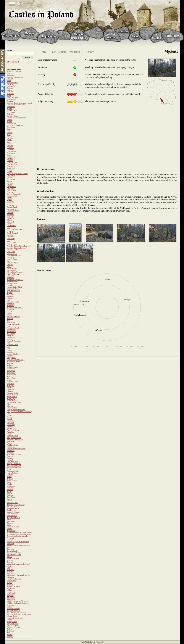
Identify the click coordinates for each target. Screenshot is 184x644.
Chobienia (10, 149)
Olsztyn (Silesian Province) (16, 410)
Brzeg (9, 135)
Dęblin (9, 198)
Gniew (9, 224)
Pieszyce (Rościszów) (14, 438)
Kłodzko (10, 298)
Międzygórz (11, 371)
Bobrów (10, 109)
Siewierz (10, 490)
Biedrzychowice (13, 97)
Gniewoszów (11, 226)
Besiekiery (11, 88)
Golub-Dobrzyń (12, 233)
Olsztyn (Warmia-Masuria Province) (20, 412)
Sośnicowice (11, 510)
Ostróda (10, 419)
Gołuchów (11, 235)
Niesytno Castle (12, 393)
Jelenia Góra (11, 270)
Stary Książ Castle (13, 518)
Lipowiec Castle (13, 345)
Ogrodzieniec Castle (14, 402)
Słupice (9, 493)
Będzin (9, 90)
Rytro (9, 482)
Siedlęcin (10, 488)
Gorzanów (11, 237)
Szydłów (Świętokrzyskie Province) (19, 532)
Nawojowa (11, 386)
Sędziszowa (11, 486)
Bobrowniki (11, 107)
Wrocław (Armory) (14, 609)
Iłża (8, 261)
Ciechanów (11, 166)
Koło (9, 300)
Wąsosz (10, 583)
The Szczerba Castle (14, 555)
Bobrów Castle (12, 110)
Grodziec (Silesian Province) (17, 248)
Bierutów (10, 101)
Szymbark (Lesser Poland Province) (19, 534)
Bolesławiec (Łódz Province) (17, 118)
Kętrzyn (10, 293)
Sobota (9, 501)
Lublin (9, 350)
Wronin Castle (12, 616)
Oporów (10, 417)
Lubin (9, 348)
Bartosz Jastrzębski (97, 642)
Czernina (10, 183)
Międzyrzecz (11, 374)
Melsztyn (10, 365)
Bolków (10, 120)
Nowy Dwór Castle (14, 395)
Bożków (10, 129)
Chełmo (10, 144)
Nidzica (10, 387)
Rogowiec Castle (13, 471)
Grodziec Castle (12, 250)
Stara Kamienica (13, 514)
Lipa (8, 343)
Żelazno (10, 635)
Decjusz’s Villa (12, 196)
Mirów (9, 376)
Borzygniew (11, 127)
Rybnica (10, 479)
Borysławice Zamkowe (15, 125)
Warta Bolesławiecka (14, 579)
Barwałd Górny (12, 83)
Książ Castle (11, 330)
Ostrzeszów (11, 421)
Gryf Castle (11, 252)
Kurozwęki (11, 334)
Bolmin (9, 122)
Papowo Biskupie (13, 430)
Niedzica (10, 391)
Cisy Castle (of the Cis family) (17, 174)
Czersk (9, 185)
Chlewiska (11, 148)
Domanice (10, 205)
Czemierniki (11, 179)
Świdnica (10, 540)
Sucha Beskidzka (13, 527)
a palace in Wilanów (14, 71)
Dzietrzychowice (13, 211)
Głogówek (11, 222)
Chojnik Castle (12, 157)
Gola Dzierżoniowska (14, 229)
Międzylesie (11, 373)
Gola (9, 228)
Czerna (9, 181)
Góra (9, 241)
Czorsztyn (10, 192)
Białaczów (11, 92)
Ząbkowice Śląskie (13, 627)
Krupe (9, 326)
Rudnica (10, 475)
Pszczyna (10, 456)
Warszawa (10, 577)
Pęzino (9, 434)
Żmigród (10, 637)
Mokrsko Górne (12, 382)
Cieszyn (10, 172)
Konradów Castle (13, 302)
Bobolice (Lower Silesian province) (19, 103)
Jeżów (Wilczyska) (13, 274)
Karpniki (10, 285)
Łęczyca (10, 356)
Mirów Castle (12, 378)
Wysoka (10, 620)
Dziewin (10, 213)
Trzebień (10, 562)
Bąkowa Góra (12, 86)
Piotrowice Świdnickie (15, 439)
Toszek (9, 557)
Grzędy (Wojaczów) (14, 255)
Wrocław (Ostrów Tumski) (16, 612)
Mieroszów (11, 369)
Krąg (9, 321)
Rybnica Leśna (12, 480)
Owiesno (10, 426)
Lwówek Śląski (12, 354)
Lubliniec (10, 352)
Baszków (10, 84)
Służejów (10, 495)
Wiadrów (10, 585)
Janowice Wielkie (13, 263)
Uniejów (10, 566)
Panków (10, 428)
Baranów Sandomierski (15, 77)
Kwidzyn (10, 335)
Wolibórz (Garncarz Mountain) (18, 601)
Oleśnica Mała (12, 408)
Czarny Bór (11, 176)
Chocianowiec (12, 151)
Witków (10, 590)
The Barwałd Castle (14, 553)
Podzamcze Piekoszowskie (16, 449)
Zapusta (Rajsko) (13, 625)
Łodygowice (11, 358)
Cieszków (10, 170)
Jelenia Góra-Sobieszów (15, 272)
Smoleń (10, 499)
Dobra (9, 203)
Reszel (9, 469)
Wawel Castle (12, 581)
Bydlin (9, 140)
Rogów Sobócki (12, 473)
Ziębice (9, 629)
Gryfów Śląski (12, 254)
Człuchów (10, 189)
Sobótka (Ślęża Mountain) (16, 505)
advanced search (13, 62)
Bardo (9, 81)
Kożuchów (11, 309)
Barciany (10, 79)
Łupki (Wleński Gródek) (15, 360)
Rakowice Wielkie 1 (14, 466)
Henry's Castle (12, 259)
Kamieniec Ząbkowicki (15, 280)
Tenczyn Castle (12, 551)
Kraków (10, 313)
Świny (9, 547)
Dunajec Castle (12, 207)
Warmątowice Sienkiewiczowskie (19, 575)
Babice (9, 73)
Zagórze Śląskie (12, 624)
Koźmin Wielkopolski (14, 307)
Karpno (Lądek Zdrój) (15, 287)
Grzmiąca (10, 257)
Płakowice (11, 441)
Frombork (10, 215)
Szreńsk (10, 529)
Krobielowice (12, 322)
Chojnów (10, 159)
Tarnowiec (11, 549)
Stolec (9, 519)
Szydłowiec (11, 531)
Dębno (9, 200)
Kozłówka (10, 306)
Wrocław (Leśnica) (13, 611)
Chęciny (10, 146)
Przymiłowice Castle (14, 454)
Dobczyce (10, 202)
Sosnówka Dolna (13, 508)
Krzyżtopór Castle (13, 328)
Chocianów (11, 153)
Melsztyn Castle (12, 367)
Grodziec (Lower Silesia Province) (19, 246)
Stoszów (10, 523)
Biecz (9, 96)
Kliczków (10, 294)
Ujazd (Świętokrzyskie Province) (18, 564)
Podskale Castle (12, 445)
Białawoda (11, 94)
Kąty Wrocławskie (13, 291)
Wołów (9, 607)
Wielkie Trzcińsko (13, 586)
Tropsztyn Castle (13, 558)
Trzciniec (10, 560)
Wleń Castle (11, 594)
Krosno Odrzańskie (14, 324)
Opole (9, 415)
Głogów (10, 220)
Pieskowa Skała (12, 436)
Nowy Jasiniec (12, 397)
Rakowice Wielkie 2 (14, 467)
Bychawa (10, 136)
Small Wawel (12, 497)
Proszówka (11, 451)
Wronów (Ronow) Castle (16, 618)
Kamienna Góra (12, 281)
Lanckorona (11, 337)
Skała (9, 492)
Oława (9, 413)
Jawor (9, 267)
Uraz (9, 568)
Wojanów (10, 596)
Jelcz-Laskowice (13, 268)
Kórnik (9, 311)
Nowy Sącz (11, 399)
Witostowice (11, 592)
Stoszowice (11, 521)
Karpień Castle (12, 283)
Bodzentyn (11, 114)
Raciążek (10, 460)
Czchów (10, 177)
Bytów (9, 142)
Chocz (9, 155)
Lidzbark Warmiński (14, 341)
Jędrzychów (11, 276)
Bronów (10, 133)
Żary (9, 633)
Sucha (9, 525)
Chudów (10, 161)
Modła (9, 380)
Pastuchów (11, 432)
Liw (8, 347)
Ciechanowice (12, 164)
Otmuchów (11, 425)
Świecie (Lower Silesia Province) (18, 545)
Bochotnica (11, 112)
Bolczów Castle (12, 116)
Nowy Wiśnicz (12, 400)
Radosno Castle (12, 462)
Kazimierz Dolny (13, 289)
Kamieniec (11, 278)
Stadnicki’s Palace (13, 512)
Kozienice (10, 304)
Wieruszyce (11, 588)
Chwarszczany (12, 162)
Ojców (9, 404)
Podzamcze (11, 447)
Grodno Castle (12, 244)
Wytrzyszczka (12, 622)
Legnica (10, 339)
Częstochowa (12, 187)
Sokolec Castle (12, 506)
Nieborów (10, 389)
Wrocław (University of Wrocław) (19, 614)
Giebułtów (11, 218)
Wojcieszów (11, 598)
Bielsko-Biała (12, 99)
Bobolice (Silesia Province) (16, 105)
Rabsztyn (10, 458)
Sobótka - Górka (13, 503)
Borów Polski (12, 123)
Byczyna (10, 138)
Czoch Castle (11, 190)
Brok (9, 131)
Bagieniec (10, 75)
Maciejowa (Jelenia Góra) (16, 361)
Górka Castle (11, 242)
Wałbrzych (11, 570)
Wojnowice (11, 599)
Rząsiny (10, 484)
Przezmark (11, 453)
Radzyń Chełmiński (14, 464)
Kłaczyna (10, 296)
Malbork (10, 363)
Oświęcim (10, 423)
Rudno (9, 477)
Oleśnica (10, 406)
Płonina (10, 443)
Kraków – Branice (13, 317)
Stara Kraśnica (12, 516)
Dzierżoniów (11, 209)
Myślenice (11, 384)
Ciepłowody (11, 168)
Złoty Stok (11, 631)
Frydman (10, 216)
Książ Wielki (11, 332)
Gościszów (11, 239)
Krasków (10, 319)
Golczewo (10, 231)
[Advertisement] (107, 135)
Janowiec (10, 265)
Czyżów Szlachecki (14, 194)
